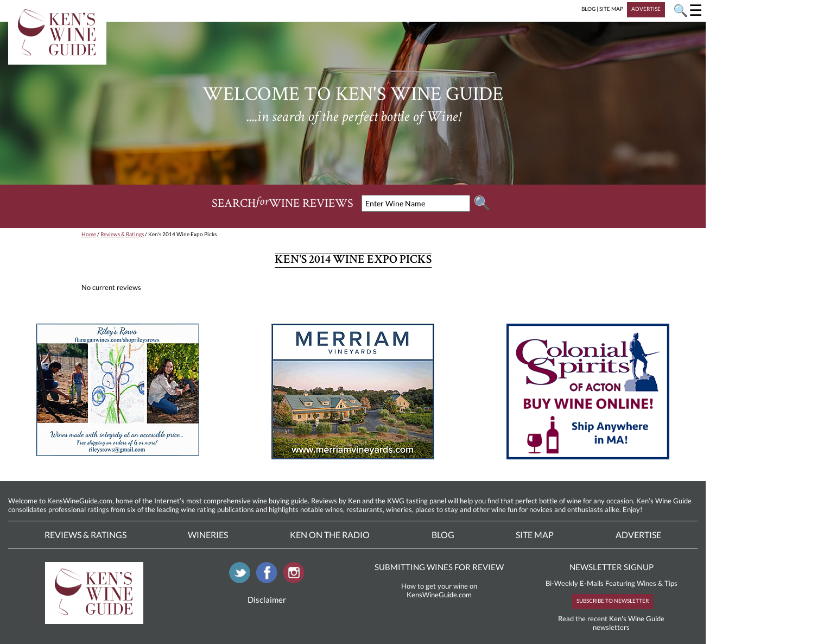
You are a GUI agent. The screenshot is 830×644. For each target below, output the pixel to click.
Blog (443, 535)
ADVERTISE (646, 9)
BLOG (588, 9)
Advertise (638, 535)
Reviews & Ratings (122, 234)
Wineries (208, 535)
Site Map (535, 535)
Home (89, 234)
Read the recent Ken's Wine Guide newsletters (611, 623)
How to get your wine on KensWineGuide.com (439, 590)
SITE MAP (611, 9)
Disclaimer (267, 599)
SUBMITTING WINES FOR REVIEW (439, 567)
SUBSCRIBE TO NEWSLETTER (613, 601)
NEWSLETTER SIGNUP (612, 567)
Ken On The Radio (330, 535)
